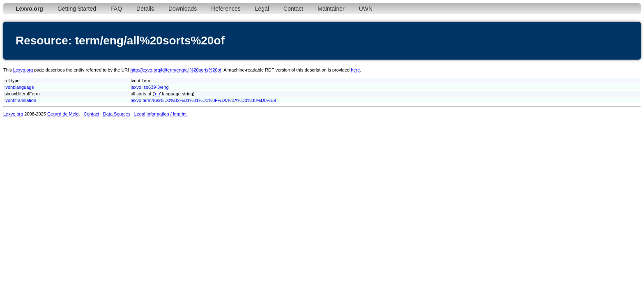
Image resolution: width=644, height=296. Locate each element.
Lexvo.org (23, 70)
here (355, 70)
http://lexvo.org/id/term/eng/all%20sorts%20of (176, 70)
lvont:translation (20, 100)
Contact (293, 9)
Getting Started (77, 9)
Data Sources (117, 114)
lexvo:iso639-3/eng (149, 87)
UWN (366, 9)
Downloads (183, 9)
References (226, 9)
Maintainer (331, 9)
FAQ (116, 9)
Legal (262, 9)
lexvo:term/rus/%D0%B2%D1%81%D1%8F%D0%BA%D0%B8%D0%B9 (203, 100)
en (157, 94)
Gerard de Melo (63, 114)
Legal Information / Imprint (161, 114)
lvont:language (19, 87)
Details (145, 9)
